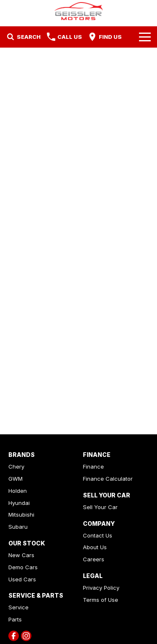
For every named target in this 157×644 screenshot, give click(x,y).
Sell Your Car (100, 507)
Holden (18, 491)
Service (18, 607)
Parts (15, 619)
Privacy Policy (101, 588)
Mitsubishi (21, 515)
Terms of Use (100, 600)
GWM (15, 479)
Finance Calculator (108, 479)
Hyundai (19, 503)
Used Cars (22, 579)
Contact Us (98, 535)
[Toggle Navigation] (145, 37)
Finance (93, 467)
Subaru (18, 527)
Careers (94, 559)
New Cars (21, 555)
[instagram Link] (26, 636)
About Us (95, 547)
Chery (16, 467)
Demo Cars (23, 567)
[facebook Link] (14, 636)
